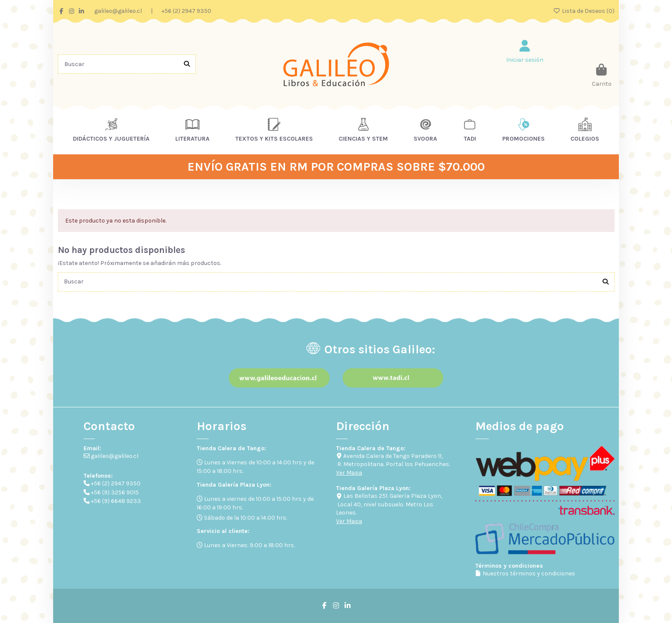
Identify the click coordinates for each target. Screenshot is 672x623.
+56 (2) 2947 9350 (186, 11)
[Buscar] (187, 64)
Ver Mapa (349, 473)
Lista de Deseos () (584, 11)
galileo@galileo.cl (119, 11)
